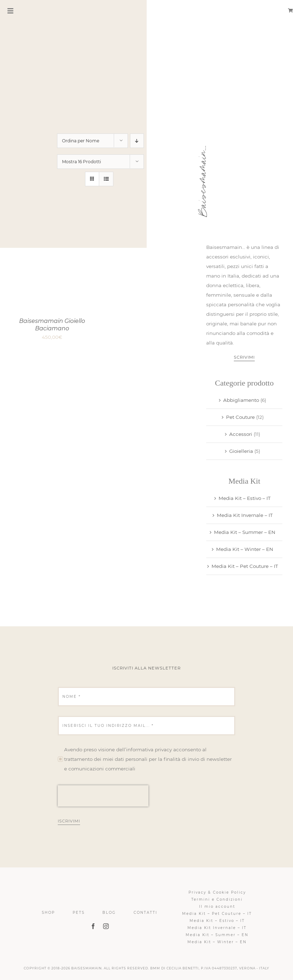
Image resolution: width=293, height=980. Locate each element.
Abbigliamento (241, 400)
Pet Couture (240, 417)
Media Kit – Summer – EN (245, 532)
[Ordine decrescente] (137, 141)
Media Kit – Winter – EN (245, 549)
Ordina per (81, 141)
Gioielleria (241, 451)
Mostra (81, 162)
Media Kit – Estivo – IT (245, 498)
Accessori (241, 434)
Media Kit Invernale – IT (245, 515)
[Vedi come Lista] (106, 179)
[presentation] (103, 796)
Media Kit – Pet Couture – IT (245, 566)
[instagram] (106, 926)
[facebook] (93, 926)
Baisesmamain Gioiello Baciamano (52, 325)
